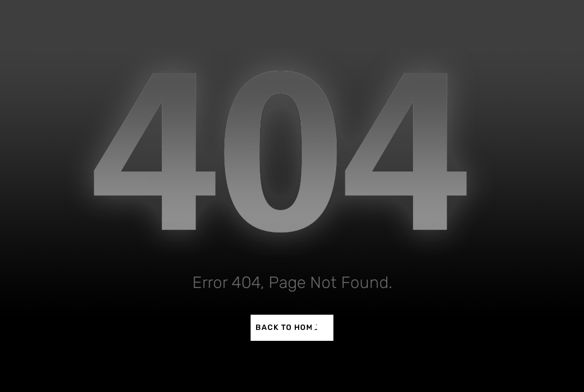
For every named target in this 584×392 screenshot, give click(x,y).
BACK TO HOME (287, 327)
